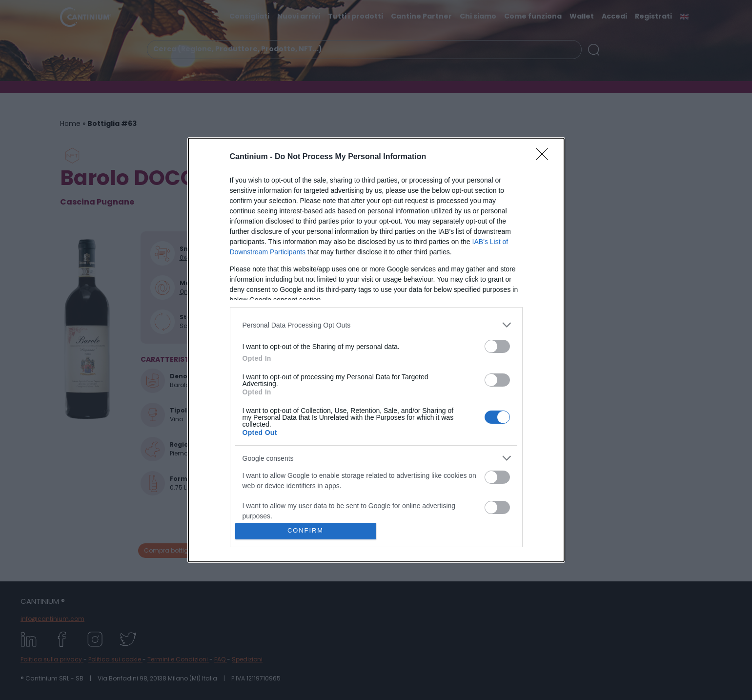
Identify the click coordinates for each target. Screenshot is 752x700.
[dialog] (376, 350)
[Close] (545, 157)
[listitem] (376, 325)
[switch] (497, 346)
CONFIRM (306, 531)
